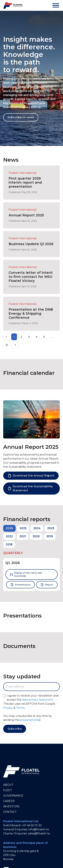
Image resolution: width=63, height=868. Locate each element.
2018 (9, 544)
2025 (23, 528)
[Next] (15, 345)
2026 (9, 528)
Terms (20, 708)
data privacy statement (38, 700)
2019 (50, 536)
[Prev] (7, 337)
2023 (51, 528)
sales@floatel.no (39, 833)
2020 (36, 536)
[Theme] (45, 5)
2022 (9, 536)
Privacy (8, 708)
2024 (37, 528)
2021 (23, 536)
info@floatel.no (39, 829)
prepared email (30, 720)
